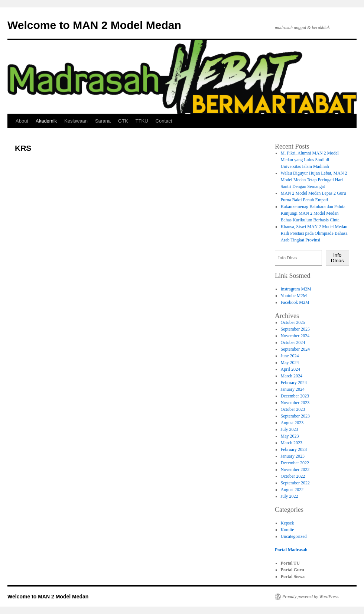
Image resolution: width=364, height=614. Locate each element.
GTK (123, 121)
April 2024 (290, 369)
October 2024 (293, 342)
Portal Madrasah (291, 550)
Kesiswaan (76, 121)
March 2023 (292, 443)
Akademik (46, 121)
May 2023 (290, 436)
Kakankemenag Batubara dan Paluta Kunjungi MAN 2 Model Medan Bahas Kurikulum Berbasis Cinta (313, 213)
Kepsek (287, 523)
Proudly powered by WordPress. (311, 597)
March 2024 (292, 376)
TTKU (142, 121)
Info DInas (337, 258)
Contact (164, 121)
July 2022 (290, 496)
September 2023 (295, 416)
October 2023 (293, 409)
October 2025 (293, 322)
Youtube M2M (294, 296)
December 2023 (295, 396)
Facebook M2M (295, 302)
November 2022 (295, 470)
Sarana (103, 121)
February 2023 (294, 449)
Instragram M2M (296, 289)
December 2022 (295, 463)
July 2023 (290, 429)
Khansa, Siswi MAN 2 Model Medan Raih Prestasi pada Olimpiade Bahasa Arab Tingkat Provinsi (314, 233)
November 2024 (295, 336)
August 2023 (292, 423)
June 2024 (290, 356)
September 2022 (295, 483)
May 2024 (290, 363)
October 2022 (293, 476)
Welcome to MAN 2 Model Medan (94, 25)
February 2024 (294, 383)
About (22, 121)
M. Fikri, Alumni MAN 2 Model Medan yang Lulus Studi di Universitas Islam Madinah (310, 160)
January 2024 (293, 389)
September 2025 (295, 329)
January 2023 (293, 456)
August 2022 (292, 490)
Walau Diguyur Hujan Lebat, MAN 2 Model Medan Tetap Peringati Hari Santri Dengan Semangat (314, 180)
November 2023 (295, 403)
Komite (287, 530)
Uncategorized (294, 536)
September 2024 (295, 349)
